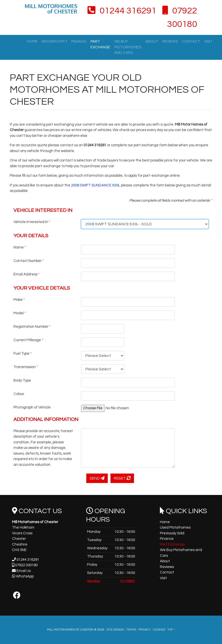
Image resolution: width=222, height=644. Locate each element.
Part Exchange (100, 44)
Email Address (27, 274)
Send (97, 478)
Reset (122, 478)
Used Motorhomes (175, 527)
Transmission (26, 367)
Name (20, 247)
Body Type (22, 380)
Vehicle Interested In (32, 222)
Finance (79, 41)
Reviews (170, 41)
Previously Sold (172, 533)
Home (32, 41)
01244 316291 (122, 11)
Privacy (145, 630)
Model (20, 313)
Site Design (115, 630)
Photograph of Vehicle (32, 407)
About (152, 41)
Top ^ (171, 630)
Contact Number (29, 261)
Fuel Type (23, 354)
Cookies (159, 630)
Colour (19, 394)
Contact (191, 41)
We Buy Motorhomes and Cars (128, 47)
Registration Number (32, 327)
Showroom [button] (53, 41)
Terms (131, 630)
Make (19, 300)
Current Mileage (28, 340)
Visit (208, 41)
